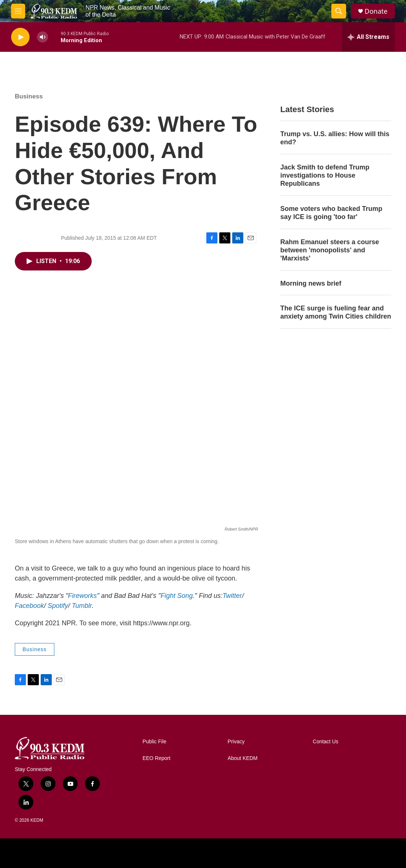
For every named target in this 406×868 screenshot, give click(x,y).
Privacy (236, 742)
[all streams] (368, 37)
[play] (20, 37)
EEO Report (156, 758)
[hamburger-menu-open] (18, 11)
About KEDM (243, 758)
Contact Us (326, 742)
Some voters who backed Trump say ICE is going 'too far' (331, 213)
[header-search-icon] (339, 11)
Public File (154, 742)
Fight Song (177, 596)
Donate (376, 11)
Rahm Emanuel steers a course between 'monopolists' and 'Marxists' (330, 250)
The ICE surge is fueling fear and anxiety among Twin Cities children (336, 312)
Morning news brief (311, 283)
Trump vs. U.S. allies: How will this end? (335, 138)
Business (29, 96)
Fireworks (82, 596)
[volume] (43, 37)
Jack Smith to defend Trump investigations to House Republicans (325, 175)
